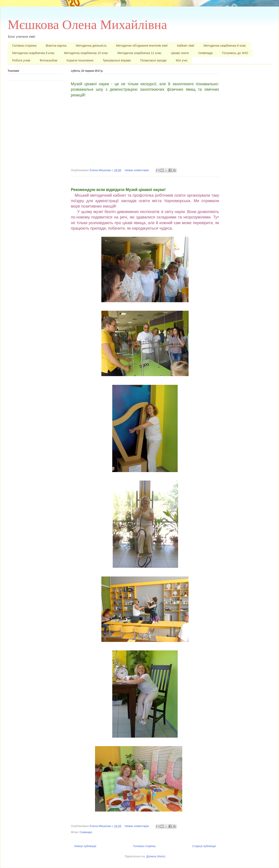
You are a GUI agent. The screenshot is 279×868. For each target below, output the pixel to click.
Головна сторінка (24, 46)
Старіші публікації (204, 846)
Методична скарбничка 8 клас (225, 46)
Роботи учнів (21, 60)
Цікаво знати (180, 53)
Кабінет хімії (186, 46)
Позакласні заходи (153, 60)
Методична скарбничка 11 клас (139, 53)
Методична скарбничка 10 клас (86, 53)
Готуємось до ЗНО (235, 53)
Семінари (86, 832)
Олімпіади (205, 53)
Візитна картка (56, 46)
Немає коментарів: (137, 170)
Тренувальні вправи (117, 60)
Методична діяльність (91, 46)
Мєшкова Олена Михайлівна (87, 25)
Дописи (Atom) (156, 856)
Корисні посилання (80, 60)
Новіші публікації (85, 846)
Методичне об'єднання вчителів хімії (142, 46)
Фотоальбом (48, 60)
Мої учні (182, 60)
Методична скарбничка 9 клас (33, 53)
